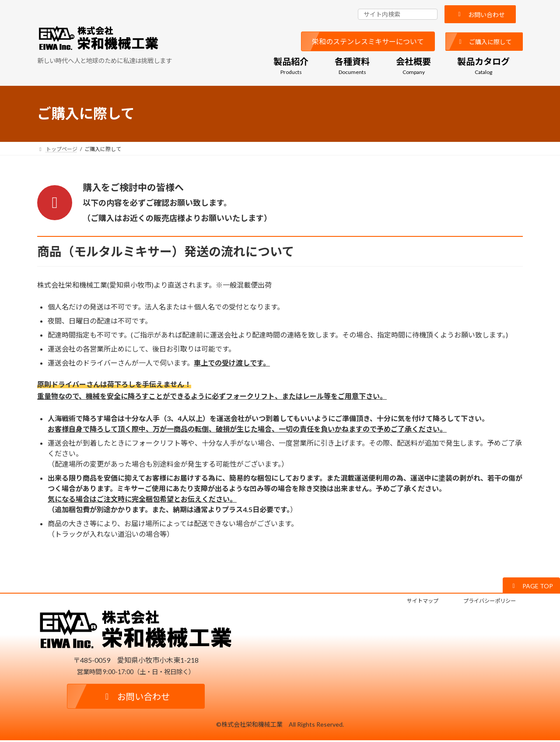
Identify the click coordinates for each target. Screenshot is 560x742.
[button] (480, 14)
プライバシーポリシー (484, 602)
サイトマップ (408, 602)
